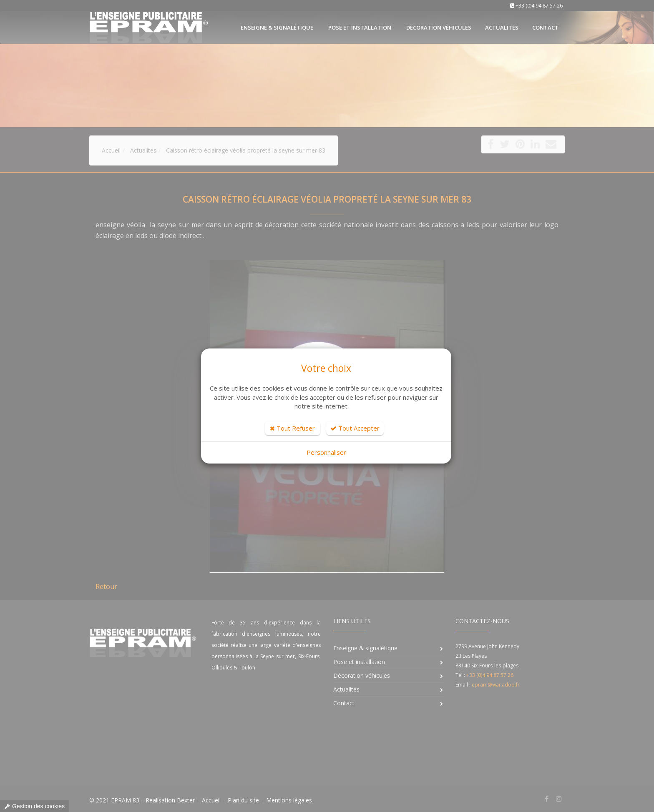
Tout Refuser (292, 428)
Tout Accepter (355, 428)
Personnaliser (326, 452)
